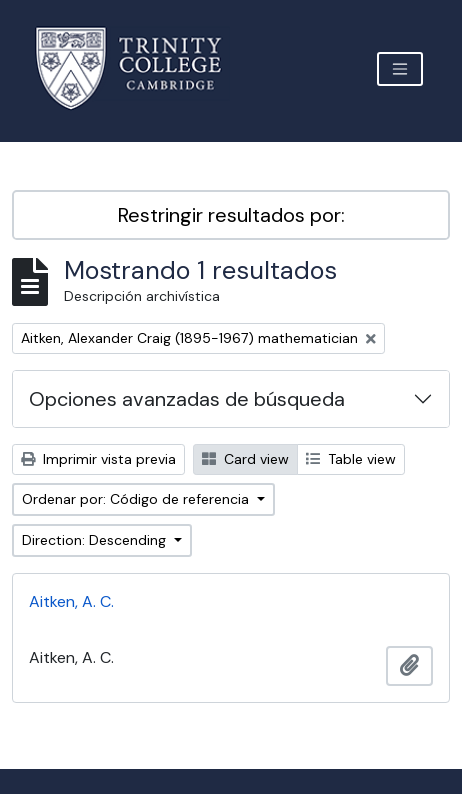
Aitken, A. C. (71, 601)
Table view (351, 459)
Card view (245, 459)
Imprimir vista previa (98, 459)
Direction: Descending (96, 540)
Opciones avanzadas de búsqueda (187, 399)
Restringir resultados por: (231, 215)
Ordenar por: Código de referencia (137, 499)
